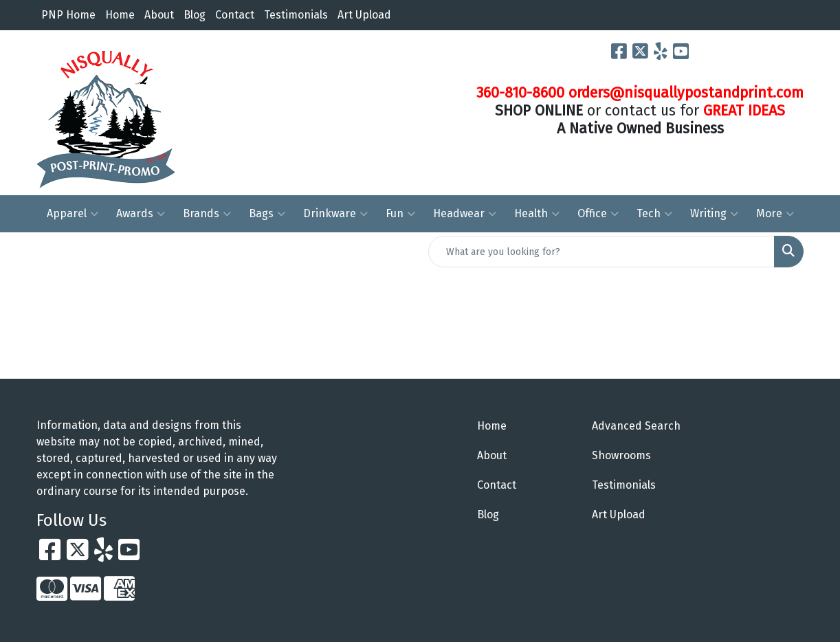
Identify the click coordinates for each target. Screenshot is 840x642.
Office (598, 214)
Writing (714, 214)
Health (537, 214)
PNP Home (68, 15)
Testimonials (296, 15)
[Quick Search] (601, 252)
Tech (654, 214)
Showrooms (621, 455)
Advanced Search (636, 426)
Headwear (465, 214)
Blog (195, 15)
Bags (267, 214)
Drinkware (335, 214)
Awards (141, 214)
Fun (400, 214)
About (159, 15)
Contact (235, 15)
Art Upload (364, 15)
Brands (207, 214)
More (775, 214)
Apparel (73, 214)
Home (120, 15)
